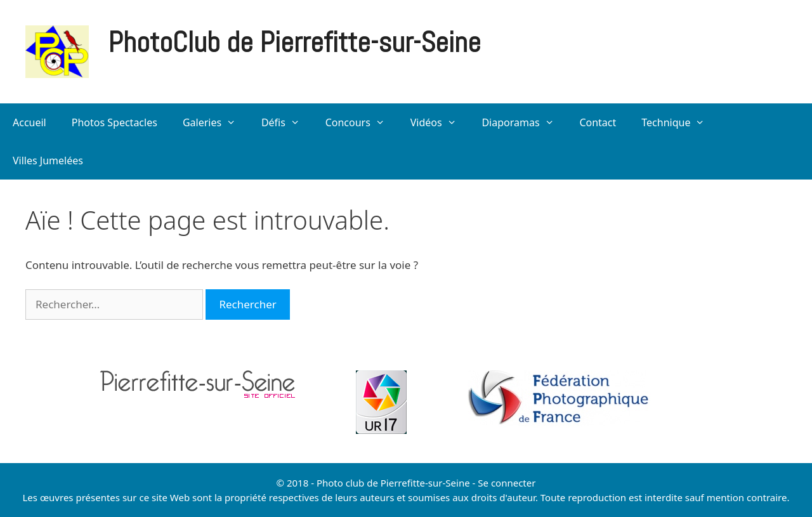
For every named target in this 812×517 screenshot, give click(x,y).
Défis (287, 122)
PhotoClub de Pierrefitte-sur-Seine (294, 42)
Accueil (29, 122)
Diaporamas (524, 122)
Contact (598, 122)
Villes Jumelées (48, 160)
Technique (679, 122)
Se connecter (507, 483)
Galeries (216, 122)
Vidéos (440, 122)
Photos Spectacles (115, 122)
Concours (362, 122)
